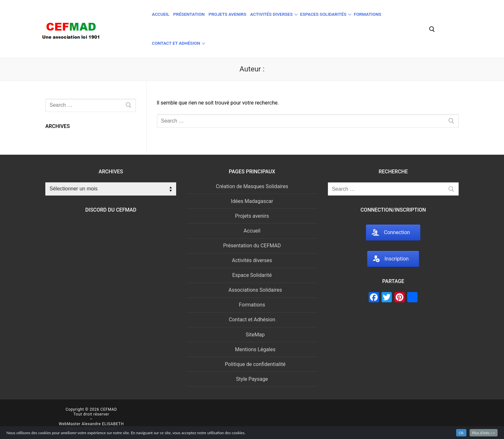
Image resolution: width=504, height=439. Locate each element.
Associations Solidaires (255, 290)
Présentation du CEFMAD (252, 246)
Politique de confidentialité (255, 364)
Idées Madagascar (252, 201)
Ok (461, 433)
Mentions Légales (255, 349)
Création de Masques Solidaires (252, 186)
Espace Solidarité (252, 275)
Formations (252, 305)
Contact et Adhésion (252, 320)
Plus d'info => (484, 433)
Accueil (252, 231)
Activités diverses (252, 260)
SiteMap (255, 335)
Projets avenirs (252, 216)
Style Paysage (252, 379)
